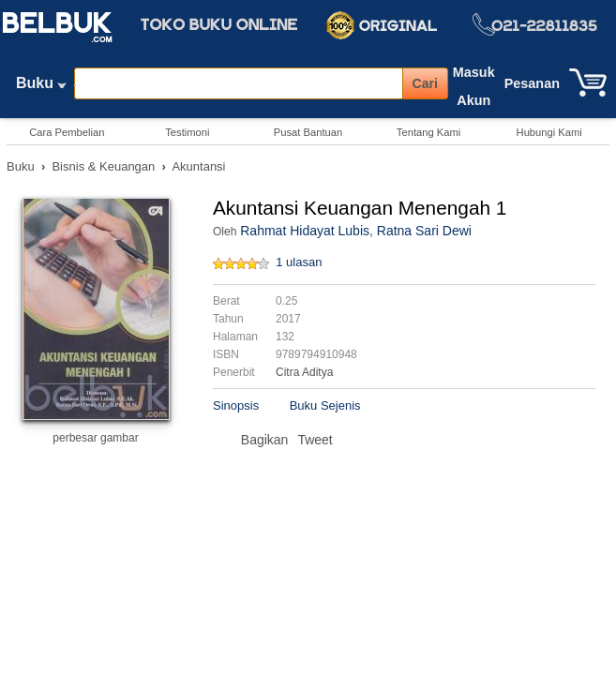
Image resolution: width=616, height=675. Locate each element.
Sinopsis (236, 405)
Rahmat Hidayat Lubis (305, 231)
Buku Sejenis (325, 405)
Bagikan (265, 440)
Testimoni (187, 132)
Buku (41, 87)
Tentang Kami (428, 132)
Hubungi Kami (549, 132)
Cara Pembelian (67, 132)
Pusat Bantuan (308, 132)
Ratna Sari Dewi (424, 231)
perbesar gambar (95, 438)
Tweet (315, 440)
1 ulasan (299, 262)
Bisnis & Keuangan (103, 166)
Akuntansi (198, 166)
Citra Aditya (304, 372)
